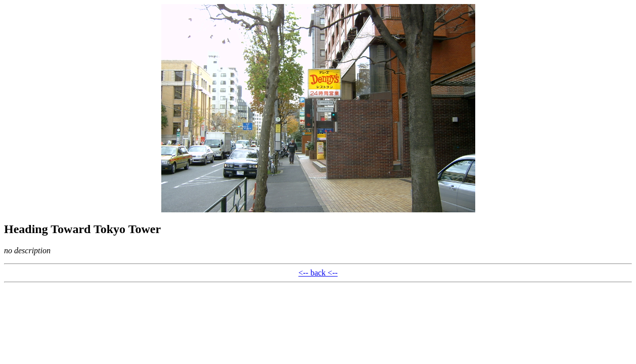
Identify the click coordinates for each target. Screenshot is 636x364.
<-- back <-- (318, 273)
